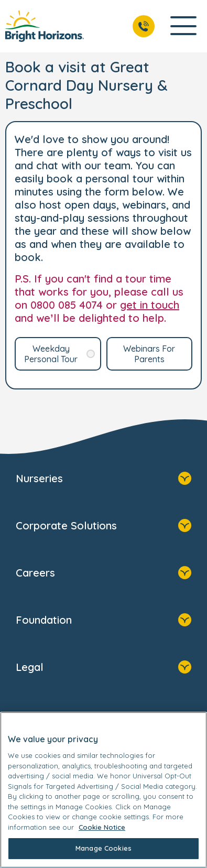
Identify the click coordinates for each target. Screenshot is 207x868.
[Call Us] (144, 26)
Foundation (103, 621)
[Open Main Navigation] (183, 26)
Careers (103, 574)
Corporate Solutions (103, 527)
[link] (45, 26)
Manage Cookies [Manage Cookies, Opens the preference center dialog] (103, 848)
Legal (103, 668)
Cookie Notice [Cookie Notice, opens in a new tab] (102, 827)
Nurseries (103, 480)
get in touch (150, 305)
